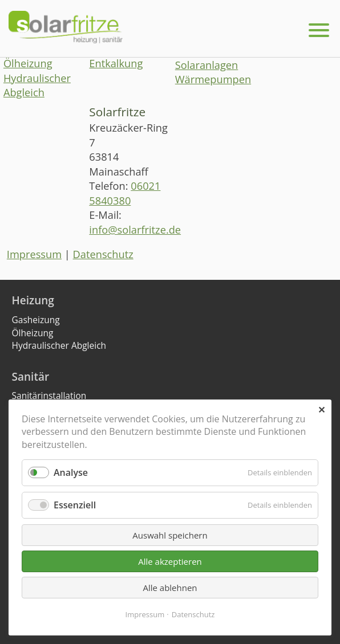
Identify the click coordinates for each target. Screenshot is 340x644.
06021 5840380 (125, 193)
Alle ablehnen (170, 588)
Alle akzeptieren (170, 561)
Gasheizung (36, 320)
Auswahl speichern (170, 535)
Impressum (34, 254)
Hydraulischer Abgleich (37, 85)
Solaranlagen (207, 65)
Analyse (71, 472)
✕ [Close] (321, 410)
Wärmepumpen (213, 79)
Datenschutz (103, 254)
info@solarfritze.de (135, 230)
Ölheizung (28, 63)
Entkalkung (116, 63)
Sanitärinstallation (49, 396)
